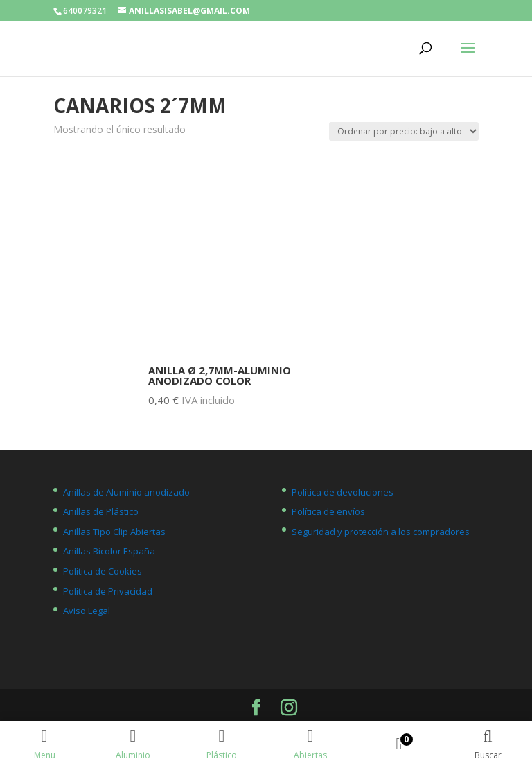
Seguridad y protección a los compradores (381, 532)
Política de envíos (328, 511)
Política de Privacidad (108, 591)
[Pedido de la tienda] (404, 131)
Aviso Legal (87, 611)
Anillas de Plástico (101, 511)
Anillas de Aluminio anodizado (126, 492)
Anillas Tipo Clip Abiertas (114, 532)
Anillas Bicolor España (109, 551)
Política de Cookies (103, 571)
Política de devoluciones (343, 492)
